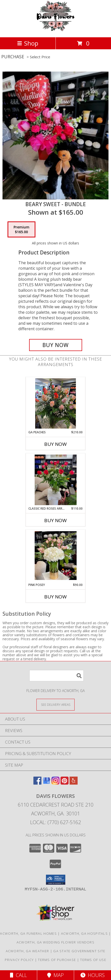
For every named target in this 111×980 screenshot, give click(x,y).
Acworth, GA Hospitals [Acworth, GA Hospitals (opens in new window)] (84, 933)
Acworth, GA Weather (27, 951)
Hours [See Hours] (93, 975)
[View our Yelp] (74, 783)
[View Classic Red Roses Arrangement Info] (56, 480)
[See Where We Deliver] (55, 704)
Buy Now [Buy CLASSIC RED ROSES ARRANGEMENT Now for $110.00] (55, 520)
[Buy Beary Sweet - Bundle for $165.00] (56, 345)
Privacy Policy (19, 960)
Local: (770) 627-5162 (55, 822)
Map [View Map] (55, 975)
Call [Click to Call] (18, 975)
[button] (56, 880)
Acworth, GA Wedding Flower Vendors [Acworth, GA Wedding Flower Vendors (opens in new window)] (55, 942)
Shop (28, 43)
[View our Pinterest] (65, 783)
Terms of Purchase (57, 960)
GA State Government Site (79, 951)
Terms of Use (93, 960)
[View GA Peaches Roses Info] (56, 404)
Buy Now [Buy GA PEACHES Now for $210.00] (55, 444)
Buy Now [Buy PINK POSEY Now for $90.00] (55, 597)
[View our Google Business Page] (46, 783)
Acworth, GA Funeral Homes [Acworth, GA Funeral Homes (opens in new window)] (28, 933)
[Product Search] (57, 676)
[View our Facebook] (37, 783)
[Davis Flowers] (55, 30)
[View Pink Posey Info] (56, 556)
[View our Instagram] (55, 783)
